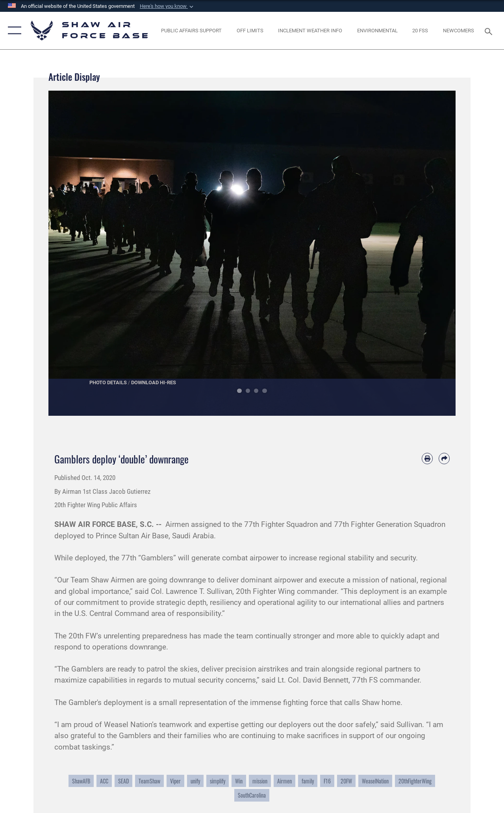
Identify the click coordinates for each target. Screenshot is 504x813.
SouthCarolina (252, 795)
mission (260, 781)
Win (239, 781)
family (308, 781)
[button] (167, 6)
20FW (346, 781)
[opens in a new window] (250, 31)
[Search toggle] (490, 31)
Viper (175, 781)
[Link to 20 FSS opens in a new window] (420, 31)
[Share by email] (444, 458)
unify (195, 781)
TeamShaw (149, 781)
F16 (327, 781)
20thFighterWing (415, 781)
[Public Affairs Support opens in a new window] (191, 31)
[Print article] (427, 458)
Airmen (284, 781)
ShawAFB (81, 781)
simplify (218, 781)
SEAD (123, 781)
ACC (104, 781)
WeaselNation (375, 781)
